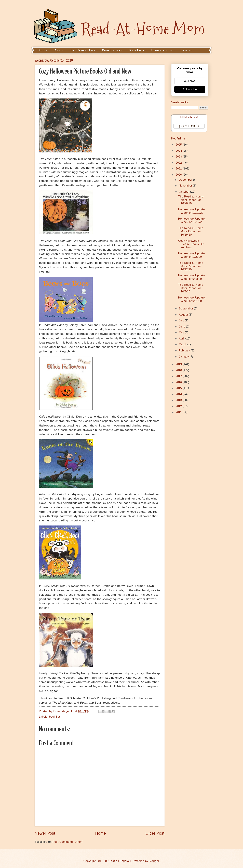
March (183, 344)
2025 (179, 145)
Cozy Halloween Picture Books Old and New (191, 244)
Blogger (154, 861)
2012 (179, 406)
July (182, 321)
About (59, 50)
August (184, 315)
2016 (179, 382)
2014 (179, 394)
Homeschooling (163, 50)
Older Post (155, 833)
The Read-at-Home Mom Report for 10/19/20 (191, 231)
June (182, 327)
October (185, 192)
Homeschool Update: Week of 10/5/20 (192, 255)
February (185, 351)
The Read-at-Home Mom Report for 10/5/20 (191, 288)
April (182, 339)
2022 (179, 163)
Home (43, 50)
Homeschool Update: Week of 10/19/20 (192, 211)
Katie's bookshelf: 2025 (189, 117)
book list (55, 717)
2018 (179, 370)
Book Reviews (112, 50)
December (186, 180)
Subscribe (190, 89)
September (186, 309)
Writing (187, 50)
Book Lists (136, 50)
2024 (179, 151)
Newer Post (45, 833)
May (182, 332)
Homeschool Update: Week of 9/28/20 (192, 277)
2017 (179, 376)
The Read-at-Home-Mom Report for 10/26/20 (191, 200)
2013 (179, 400)
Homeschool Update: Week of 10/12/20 (192, 220)
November (186, 186)
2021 (179, 169)
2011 (179, 412)
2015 (179, 388)
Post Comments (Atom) (68, 842)
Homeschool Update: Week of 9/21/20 (192, 299)
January (184, 357)
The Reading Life (83, 50)
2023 (179, 157)
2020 (179, 175)
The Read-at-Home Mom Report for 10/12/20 (191, 266)
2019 (179, 364)
